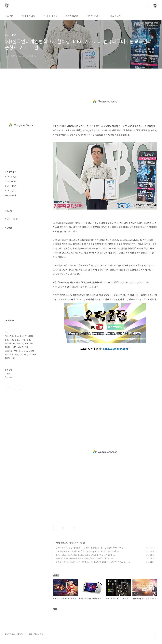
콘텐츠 (17, 340)
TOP (155, 635)
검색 (149, 6)
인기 (13, 358)
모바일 (7, 358)
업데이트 (23, 336)
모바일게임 (29, 343)
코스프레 (32, 354)
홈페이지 (20, 343)
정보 (11, 354)
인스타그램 (14, 387)
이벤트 (14, 347)
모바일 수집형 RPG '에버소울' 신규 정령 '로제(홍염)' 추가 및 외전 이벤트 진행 (88, 548)
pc (21, 354)
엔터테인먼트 (10, 343)
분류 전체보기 (10, 172)
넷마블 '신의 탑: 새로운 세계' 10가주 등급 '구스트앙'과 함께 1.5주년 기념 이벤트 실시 (92, 562)
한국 (6, 340)
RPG (26, 354)
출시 (20, 351)
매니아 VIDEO (28, 16)
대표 (11, 340)
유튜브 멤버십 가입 (36, 634)
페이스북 (7, 387)
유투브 (20, 387)
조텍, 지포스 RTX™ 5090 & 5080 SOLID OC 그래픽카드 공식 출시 (84, 555)
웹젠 (28, 340)
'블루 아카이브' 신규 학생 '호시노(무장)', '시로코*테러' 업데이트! (83, 558)
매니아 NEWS (50, 16)
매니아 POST (94, 16)
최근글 (7, 219)
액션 (17, 354)
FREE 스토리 (115, 16)
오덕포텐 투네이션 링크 (14, 634)
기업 (15, 351)
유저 (6, 336)
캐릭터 (31, 336)
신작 (6, 354)
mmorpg (8, 351)
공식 (17, 336)
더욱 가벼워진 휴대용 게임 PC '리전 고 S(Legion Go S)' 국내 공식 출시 (86, 551)
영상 (25, 351)
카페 (11, 336)
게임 (27, 347)
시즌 (23, 340)
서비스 (21, 347)
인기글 (16, 219)
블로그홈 (9, 16)
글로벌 (31, 351)
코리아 (7, 347)
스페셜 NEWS (72, 16)
